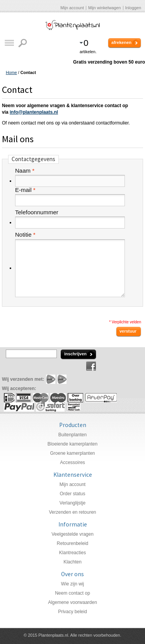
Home (11, 72)
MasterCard (41, 398)
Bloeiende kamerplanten (72, 444)
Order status (72, 494)
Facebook (91, 366)
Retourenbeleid (72, 543)
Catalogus (9, 43)
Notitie (23, 235)
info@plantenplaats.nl (34, 112)
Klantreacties (72, 553)
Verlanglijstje (72, 503)
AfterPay (101, 398)
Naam (23, 171)
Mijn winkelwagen (105, 8)
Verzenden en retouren (72, 512)
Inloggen (133, 8)
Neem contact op (72, 593)
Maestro (58, 398)
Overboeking (75, 398)
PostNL (51, 379)
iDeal (9, 398)
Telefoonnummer (37, 212)
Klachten (72, 562)
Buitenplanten (72, 435)
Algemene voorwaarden (72, 602)
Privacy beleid (72, 612)
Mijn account (72, 8)
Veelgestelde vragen (72, 534)
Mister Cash (73, 407)
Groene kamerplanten (72, 453)
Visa (24, 398)
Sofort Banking (50, 407)
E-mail (23, 190)
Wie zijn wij (72, 584)
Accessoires (72, 462)
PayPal (19, 407)
